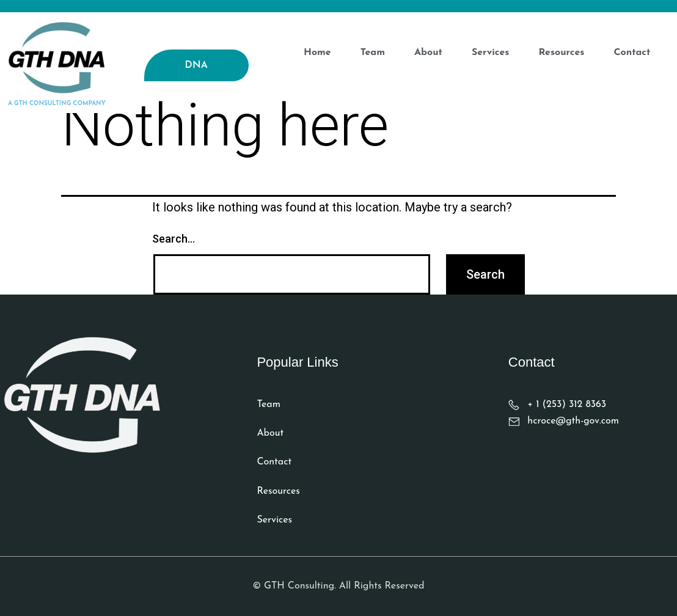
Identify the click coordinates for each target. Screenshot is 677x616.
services (491, 53)
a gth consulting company (57, 104)
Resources (561, 53)
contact (632, 53)
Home (317, 53)
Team (373, 53)
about (428, 53)
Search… (174, 239)
